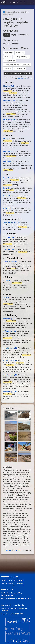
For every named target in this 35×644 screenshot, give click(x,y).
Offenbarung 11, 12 (10, 348)
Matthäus (9, 83)
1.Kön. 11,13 (8, 550)
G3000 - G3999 (9, 14)
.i (24, 2)
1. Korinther (10, 234)
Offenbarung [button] (19, 69)
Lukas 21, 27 (8, 208)
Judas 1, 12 (7, 297)
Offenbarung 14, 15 (10, 375)
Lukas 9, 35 (7, 188)
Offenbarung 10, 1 (10, 331)
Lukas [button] (8, 57)
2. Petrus (8, 277)
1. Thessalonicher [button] (12, 65)
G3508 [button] (27, 73)
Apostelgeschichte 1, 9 (11, 223)
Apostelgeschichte (13, 219)
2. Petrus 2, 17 (8, 281)
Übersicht (25, 12)
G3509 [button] (7, 35)
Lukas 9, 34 (7, 178)
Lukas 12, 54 (8, 196)
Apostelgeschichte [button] (21, 57)
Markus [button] (20, 53)
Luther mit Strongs (13, 12)
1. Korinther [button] (10, 61)
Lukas (7, 175)
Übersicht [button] (18, 73)
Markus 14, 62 (8, 161)
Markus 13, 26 (8, 151)
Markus (8, 135)
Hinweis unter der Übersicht (24, 79)
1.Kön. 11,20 (17, 550)
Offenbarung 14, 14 (10, 360)
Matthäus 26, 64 (9, 120)
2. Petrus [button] (26, 65)
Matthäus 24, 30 (9, 101)
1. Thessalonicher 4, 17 (11, 262)
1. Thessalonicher (13, 258)
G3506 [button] (8, 73)
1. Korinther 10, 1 (9, 237)
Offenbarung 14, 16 (10, 392)
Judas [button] (8, 69)
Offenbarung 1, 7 (9, 319)
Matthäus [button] (9, 53)
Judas (7, 294)
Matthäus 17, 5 (9, 86)
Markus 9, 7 (7, 139)
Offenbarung (10, 315)
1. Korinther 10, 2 (9, 249)
